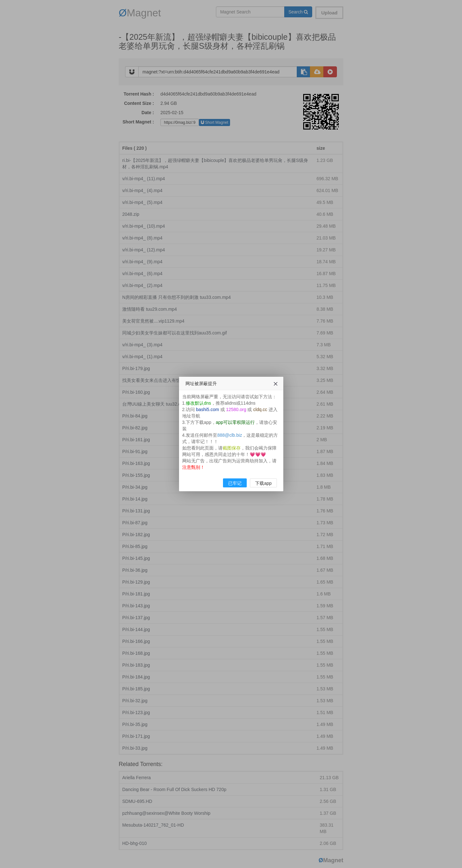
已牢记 (235, 483)
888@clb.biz (230, 435)
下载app (263, 483)
